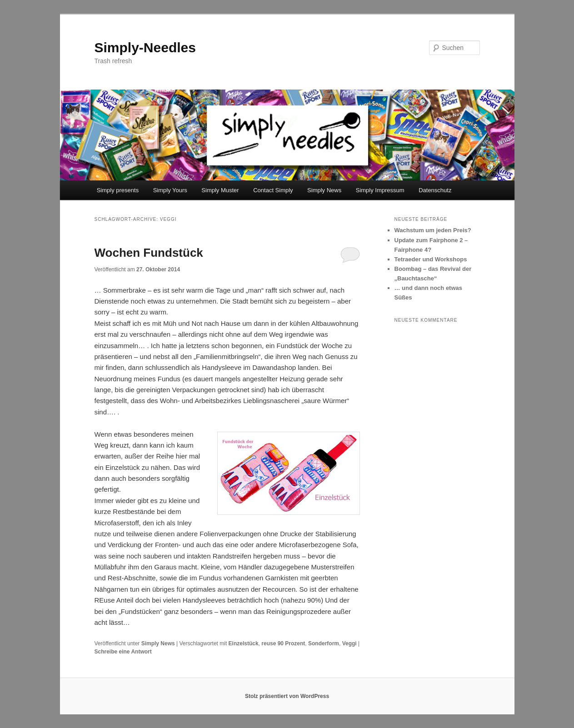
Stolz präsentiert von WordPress (287, 696)
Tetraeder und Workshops (431, 259)
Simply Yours (170, 190)
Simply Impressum (380, 190)
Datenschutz (435, 190)
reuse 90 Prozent (283, 643)
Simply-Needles (145, 47)
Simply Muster (220, 190)
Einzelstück (244, 643)
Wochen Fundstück (149, 253)
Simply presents (118, 190)
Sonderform (324, 643)
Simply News (324, 190)
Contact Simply (273, 190)
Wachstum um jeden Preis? (433, 230)
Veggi (349, 643)
